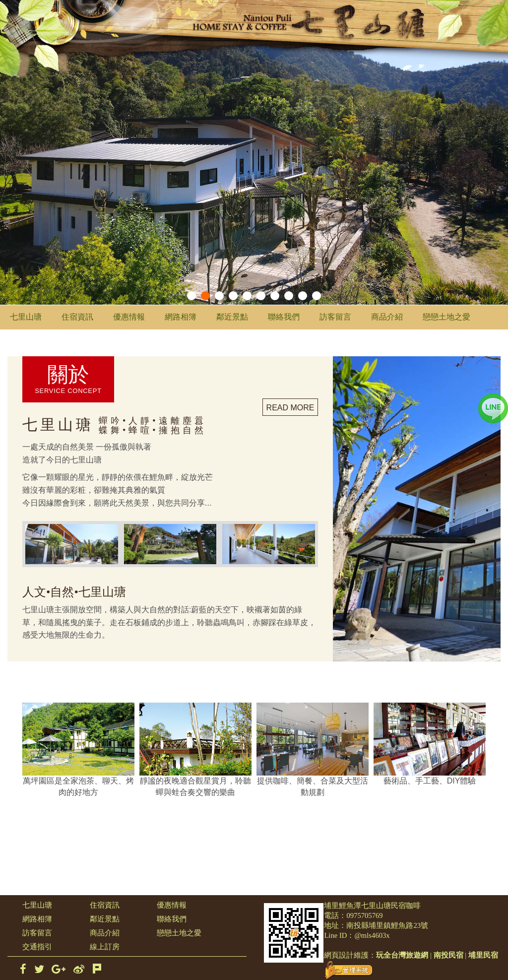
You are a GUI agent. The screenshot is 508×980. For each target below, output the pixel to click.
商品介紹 (387, 317)
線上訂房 (105, 947)
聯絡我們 (284, 317)
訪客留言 (335, 317)
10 (317, 296)
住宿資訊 (77, 317)
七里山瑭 (26, 317)
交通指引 (37, 947)
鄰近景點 (232, 317)
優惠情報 (129, 317)
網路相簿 (181, 317)
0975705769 (364, 915)
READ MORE (290, 408)
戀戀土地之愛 (446, 317)
